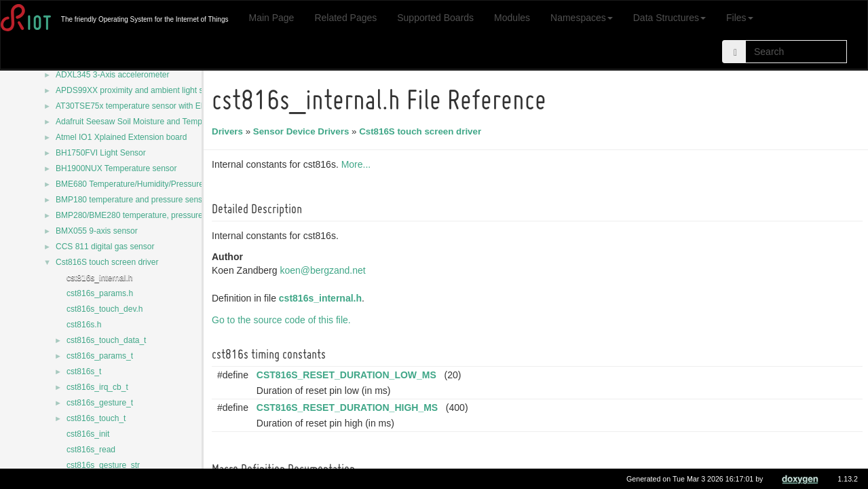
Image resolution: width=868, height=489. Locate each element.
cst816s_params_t (100, 356)
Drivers (229, 131)
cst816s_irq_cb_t (97, 387)
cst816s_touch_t (96, 418)
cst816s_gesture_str (103, 465)
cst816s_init (88, 434)
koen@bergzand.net (324, 270)
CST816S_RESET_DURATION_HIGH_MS (349, 407)
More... (358, 164)
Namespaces (582, 18)
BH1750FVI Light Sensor (101, 153)
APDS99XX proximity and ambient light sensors (141, 90)
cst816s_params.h (100, 293)
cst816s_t (84, 372)
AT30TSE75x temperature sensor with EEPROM (143, 106)
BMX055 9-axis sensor (97, 231)
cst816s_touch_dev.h (105, 309)
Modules (512, 18)
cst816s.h (84, 325)
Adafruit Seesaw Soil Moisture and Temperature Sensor (156, 122)
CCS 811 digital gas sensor (105, 247)
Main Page (271, 18)
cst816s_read (91, 450)
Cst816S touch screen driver (107, 262)
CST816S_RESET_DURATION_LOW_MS (348, 375)
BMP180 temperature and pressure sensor (133, 200)
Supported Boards (435, 18)
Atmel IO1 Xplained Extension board (121, 137)
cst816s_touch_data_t (106, 340)
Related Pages (345, 18)
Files (740, 18)
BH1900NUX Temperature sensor (116, 168)
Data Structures (669, 18)
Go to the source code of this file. (283, 320)
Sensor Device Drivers (303, 131)
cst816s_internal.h (99, 278)
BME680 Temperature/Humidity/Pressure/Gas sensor (152, 184)
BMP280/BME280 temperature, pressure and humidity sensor (167, 215)
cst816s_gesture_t (100, 403)
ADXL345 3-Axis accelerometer (112, 75)
